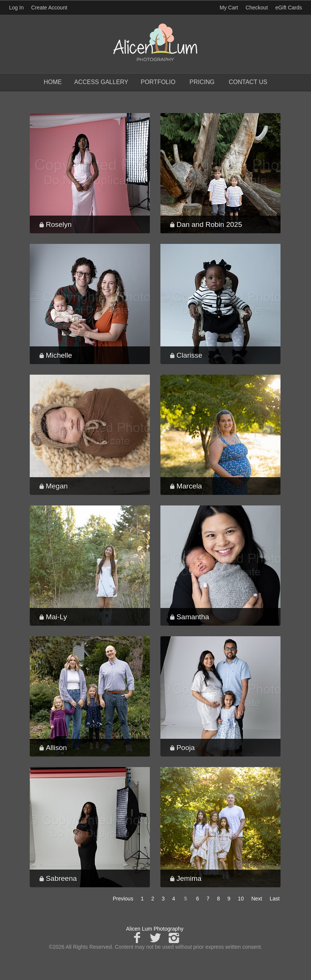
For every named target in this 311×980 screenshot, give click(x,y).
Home (53, 82)
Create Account (49, 8)
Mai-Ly (56, 617)
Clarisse (190, 355)
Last (274, 899)
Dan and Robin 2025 (209, 224)
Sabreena (61, 878)
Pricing (202, 82)
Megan (57, 486)
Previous (123, 899)
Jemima (189, 878)
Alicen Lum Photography (155, 929)
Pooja (186, 748)
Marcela (189, 486)
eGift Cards (289, 8)
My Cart (229, 8)
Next (257, 899)
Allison (56, 748)
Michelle (59, 355)
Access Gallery (101, 82)
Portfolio (158, 82)
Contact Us (248, 82)
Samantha (193, 617)
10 (241, 899)
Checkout (257, 8)
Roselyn (59, 224)
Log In (16, 8)
